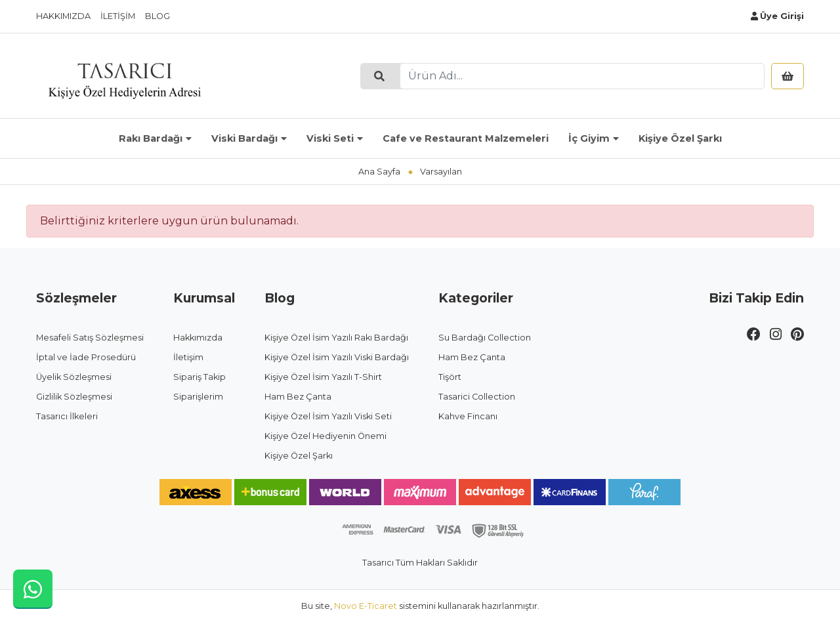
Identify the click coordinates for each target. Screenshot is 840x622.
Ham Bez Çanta (298, 397)
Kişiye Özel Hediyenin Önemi (325, 436)
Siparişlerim (198, 397)
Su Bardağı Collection (485, 338)
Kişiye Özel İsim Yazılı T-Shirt (323, 377)
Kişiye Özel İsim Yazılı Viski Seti (328, 416)
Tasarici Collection (477, 397)
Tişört (450, 377)
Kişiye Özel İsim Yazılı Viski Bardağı (337, 357)
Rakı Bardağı (151, 138)
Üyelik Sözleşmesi (74, 377)
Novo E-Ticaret (366, 606)
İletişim (118, 16)
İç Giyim (589, 138)
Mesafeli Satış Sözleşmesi (90, 338)
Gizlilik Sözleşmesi (74, 397)
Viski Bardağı (244, 138)
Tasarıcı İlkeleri (67, 416)
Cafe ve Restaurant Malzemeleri (466, 138)
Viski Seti (330, 138)
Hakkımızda (63, 16)
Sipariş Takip (199, 377)
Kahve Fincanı (468, 416)
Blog (157, 16)
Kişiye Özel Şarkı (680, 138)
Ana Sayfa (379, 172)
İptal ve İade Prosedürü (86, 357)
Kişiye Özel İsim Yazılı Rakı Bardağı (336, 338)
